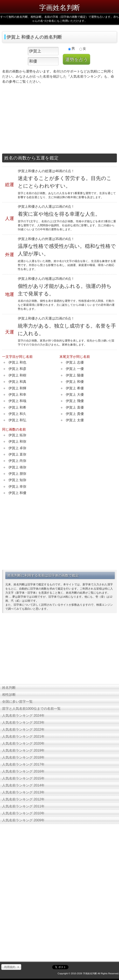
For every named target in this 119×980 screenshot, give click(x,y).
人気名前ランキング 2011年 (23, 806)
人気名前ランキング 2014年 (23, 785)
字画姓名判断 (60, 8)
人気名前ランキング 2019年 (23, 750)
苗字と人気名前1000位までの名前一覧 (31, 709)
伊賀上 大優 (75, 395)
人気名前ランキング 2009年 (23, 820)
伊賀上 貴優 (75, 414)
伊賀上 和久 (17, 414)
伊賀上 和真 (17, 382)
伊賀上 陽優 (75, 375)
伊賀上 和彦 (17, 369)
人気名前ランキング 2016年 (23, 771)
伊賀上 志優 (75, 362)
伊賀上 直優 (75, 407)
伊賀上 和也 (17, 362)
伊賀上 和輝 (17, 388)
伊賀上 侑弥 (17, 467)
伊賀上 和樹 (17, 375)
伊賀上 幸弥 (17, 487)
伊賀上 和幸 (17, 395)
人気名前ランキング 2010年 (23, 813)
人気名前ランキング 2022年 (23, 730)
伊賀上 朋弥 (17, 474)
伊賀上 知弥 (17, 480)
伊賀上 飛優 (75, 401)
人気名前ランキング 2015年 (23, 778)
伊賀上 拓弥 (17, 435)
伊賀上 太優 (75, 420)
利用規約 (10, 967)
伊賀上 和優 (75, 382)
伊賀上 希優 (75, 388)
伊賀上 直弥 (17, 454)
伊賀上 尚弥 (17, 461)
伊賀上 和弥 (17, 441)
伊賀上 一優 (75, 369)
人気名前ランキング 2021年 (23, 736)
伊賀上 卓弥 (17, 448)
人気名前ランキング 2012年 (23, 799)
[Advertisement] (59, 120)
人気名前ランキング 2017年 (23, 764)
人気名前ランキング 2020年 (23, 743)
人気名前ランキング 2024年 (23, 716)
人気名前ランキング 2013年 (23, 792)
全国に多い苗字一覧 (17, 702)
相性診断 (9, 695)
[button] (11, 967)
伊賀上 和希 (17, 407)
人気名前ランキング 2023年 (23, 723)
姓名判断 (9, 688)
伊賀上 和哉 (17, 401)
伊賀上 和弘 (17, 420)
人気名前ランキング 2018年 (23, 757)
